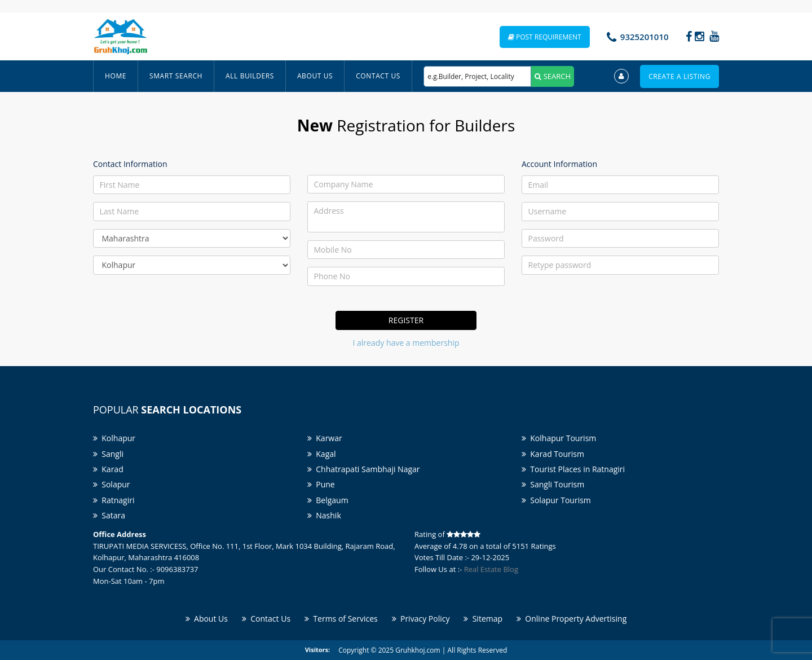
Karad (108, 469)
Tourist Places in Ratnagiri (573, 469)
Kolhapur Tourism (559, 438)
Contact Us (378, 76)
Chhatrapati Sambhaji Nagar (364, 469)
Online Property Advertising (572, 619)
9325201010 (645, 37)
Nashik (324, 515)
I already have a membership (406, 343)
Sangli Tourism (553, 484)
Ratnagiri (114, 500)
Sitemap (483, 619)
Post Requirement (545, 37)
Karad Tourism (553, 454)
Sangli (108, 454)
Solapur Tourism (556, 500)
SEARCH (553, 76)
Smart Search (176, 76)
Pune (321, 484)
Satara (109, 515)
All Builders (250, 76)
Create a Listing (679, 76)
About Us (315, 76)
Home (116, 76)
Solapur (112, 484)
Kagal (322, 454)
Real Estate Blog (491, 569)
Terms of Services (341, 619)
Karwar (325, 438)
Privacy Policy (421, 619)
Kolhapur (114, 438)
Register (406, 320)
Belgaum (328, 500)
